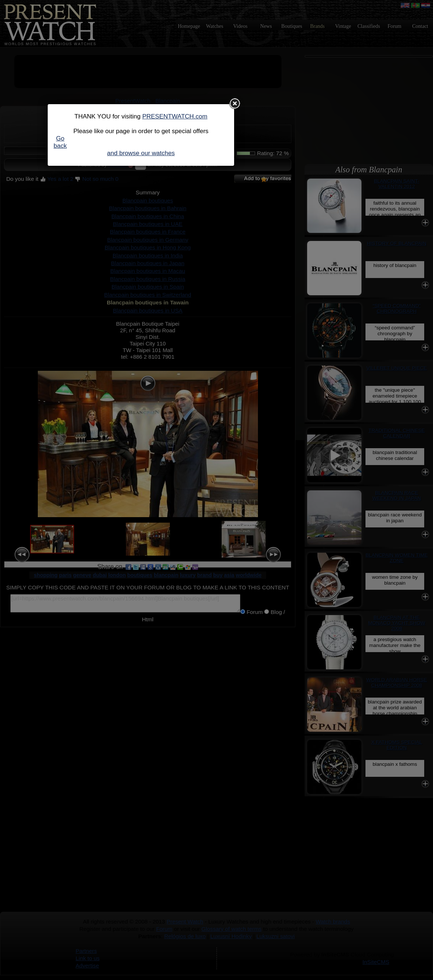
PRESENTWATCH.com (175, 116)
